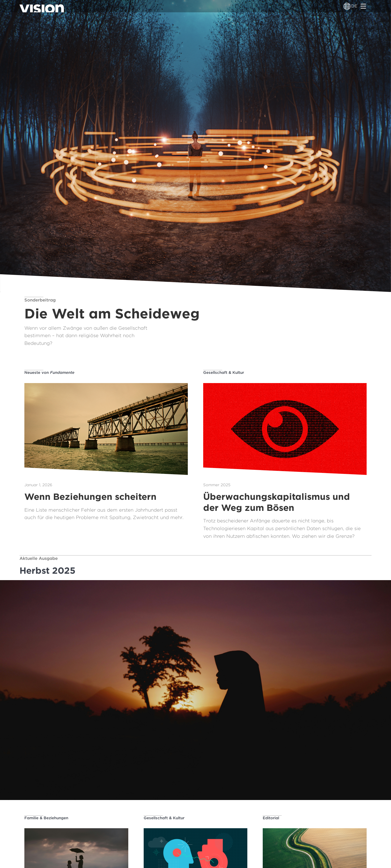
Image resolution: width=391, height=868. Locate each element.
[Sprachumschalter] (347, 6)
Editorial (271, 818)
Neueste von (49, 373)
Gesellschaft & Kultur (224, 373)
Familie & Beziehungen (46, 818)
